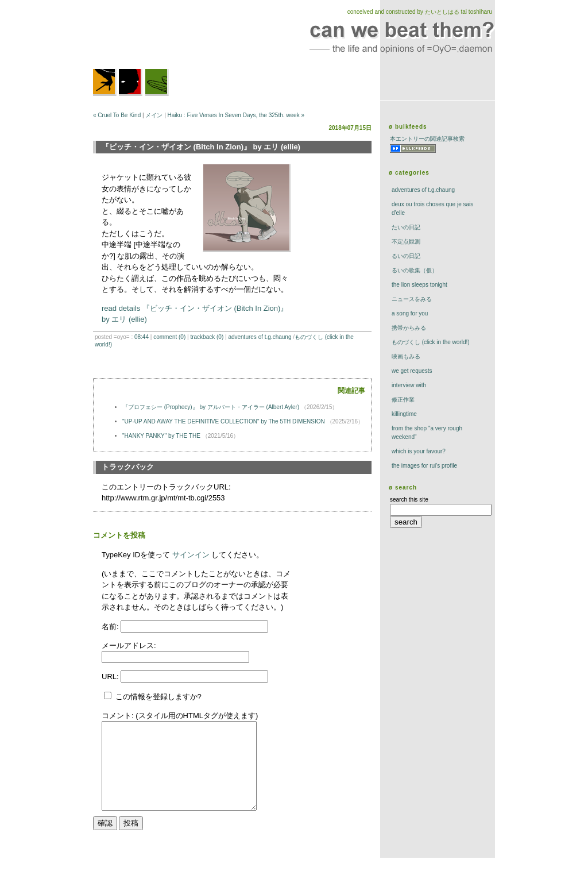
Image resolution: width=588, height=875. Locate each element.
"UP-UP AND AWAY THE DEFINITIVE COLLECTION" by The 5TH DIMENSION (224, 421)
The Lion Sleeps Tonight (419, 285)
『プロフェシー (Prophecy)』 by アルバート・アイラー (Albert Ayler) (211, 407)
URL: (111, 677)
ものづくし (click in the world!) (431, 342)
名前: (111, 627)
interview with (409, 385)
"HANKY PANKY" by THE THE (161, 436)
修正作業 (403, 400)
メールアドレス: (129, 645)
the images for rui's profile (424, 466)
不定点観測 (406, 242)
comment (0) (169, 337)
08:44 (142, 337)
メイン (154, 115)
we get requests (412, 371)
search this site (409, 500)
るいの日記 (406, 256)
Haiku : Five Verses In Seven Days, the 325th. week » (236, 115)
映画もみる (406, 356)
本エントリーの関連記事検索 (427, 139)
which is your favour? (419, 451)
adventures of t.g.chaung (260, 337)
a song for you (410, 313)
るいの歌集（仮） (415, 270)
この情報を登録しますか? (153, 697)
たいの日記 (406, 227)
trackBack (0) (207, 337)
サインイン (191, 555)
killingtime (404, 414)
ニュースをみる (412, 299)
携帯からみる (409, 328)
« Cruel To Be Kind (117, 115)
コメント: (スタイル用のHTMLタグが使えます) (180, 716)
